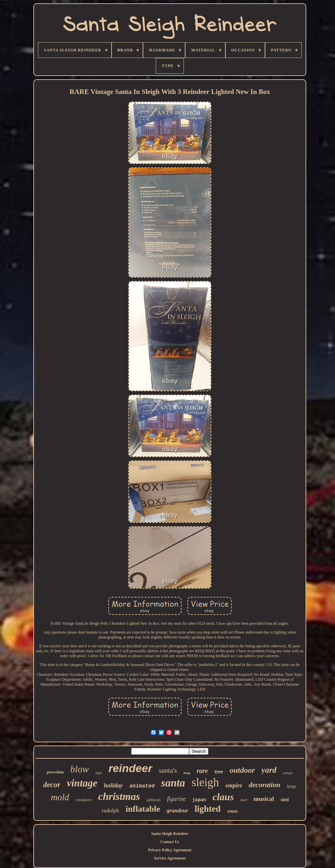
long (187, 773)
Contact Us (170, 842)
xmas (232, 811)
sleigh (205, 782)
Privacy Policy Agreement (170, 850)
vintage (82, 783)
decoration (264, 785)
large (292, 786)
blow (79, 769)
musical (264, 799)
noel (244, 800)
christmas (119, 796)
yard (269, 770)
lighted (208, 809)
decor (52, 785)
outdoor (242, 770)
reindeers (84, 800)
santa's (168, 770)
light (98, 773)
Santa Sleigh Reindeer (170, 834)
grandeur (177, 811)
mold (60, 797)
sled (285, 800)
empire (234, 785)
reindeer (130, 768)
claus (223, 797)
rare (202, 771)
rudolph (110, 811)
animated (142, 786)
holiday (113, 785)
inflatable (143, 809)
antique (288, 773)
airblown (154, 800)
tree (219, 772)
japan (199, 800)
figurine (176, 799)
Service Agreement (170, 858)
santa (173, 783)
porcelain (55, 772)
